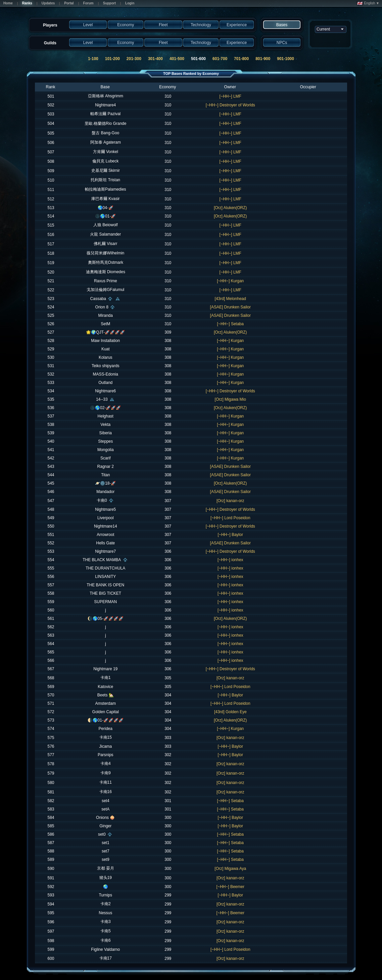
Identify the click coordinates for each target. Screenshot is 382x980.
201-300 (134, 59)
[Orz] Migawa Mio (230, 399)
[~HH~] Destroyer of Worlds (230, 105)
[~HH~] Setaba (230, 324)
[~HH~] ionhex (230, 560)
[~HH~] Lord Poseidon (230, 518)
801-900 (263, 59)
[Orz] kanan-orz (230, 501)
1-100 (93, 59)
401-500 (177, 59)
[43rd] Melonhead (230, 299)
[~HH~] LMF (230, 96)
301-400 (155, 59)
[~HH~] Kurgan (230, 281)
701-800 (241, 59)
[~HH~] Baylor (230, 535)
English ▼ (368, 3)
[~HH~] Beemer (230, 887)
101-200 (112, 59)
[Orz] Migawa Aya (230, 869)
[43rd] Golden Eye (230, 712)
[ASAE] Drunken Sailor (230, 307)
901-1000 (285, 59)
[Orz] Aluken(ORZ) (230, 208)
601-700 (220, 59)
